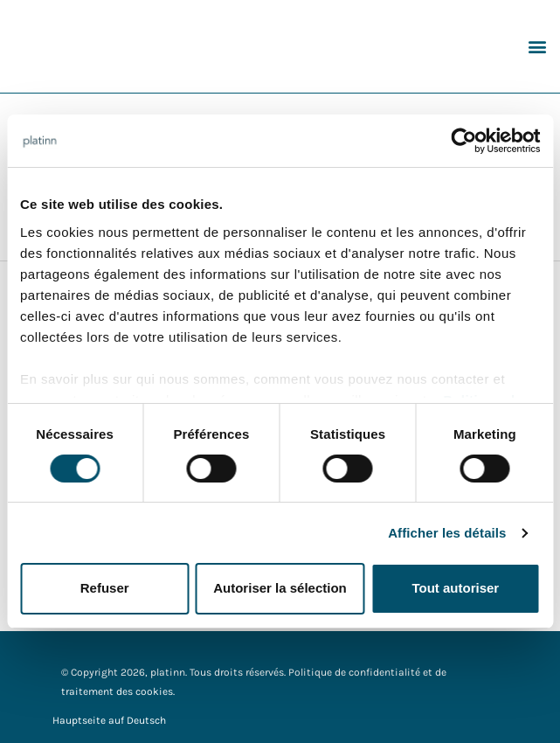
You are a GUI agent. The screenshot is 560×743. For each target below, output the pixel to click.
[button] (537, 46)
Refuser (105, 588)
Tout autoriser (455, 588)
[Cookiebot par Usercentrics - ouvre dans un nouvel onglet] (463, 141)
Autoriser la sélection (280, 588)
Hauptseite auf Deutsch (109, 720)
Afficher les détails (447, 533)
